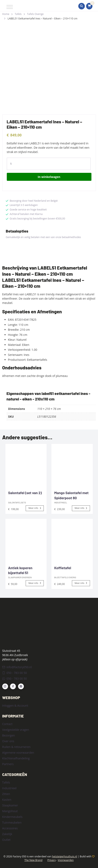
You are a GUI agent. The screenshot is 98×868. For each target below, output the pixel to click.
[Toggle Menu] (10, 7)
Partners (8, 764)
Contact (7, 724)
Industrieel (9, 788)
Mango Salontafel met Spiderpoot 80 (71, 495)
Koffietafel (63, 568)
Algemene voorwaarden (18, 753)
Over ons (8, 741)
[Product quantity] (49, 164)
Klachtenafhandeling (16, 758)
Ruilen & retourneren (16, 747)
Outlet (6, 840)
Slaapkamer (10, 805)
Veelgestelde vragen (16, 730)
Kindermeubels (12, 817)
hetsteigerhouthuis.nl (65, 856)
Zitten (6, 794)
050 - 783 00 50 (15, 673)
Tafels (18, 14)
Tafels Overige (35, 14)
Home (6, 14)
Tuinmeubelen (12, 822)
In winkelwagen (49, 177)
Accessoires (10, 828)
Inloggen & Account (15, 706)
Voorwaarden (66, 860)
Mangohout (10, 811)
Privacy (52, 860)
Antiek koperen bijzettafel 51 (20, 570)
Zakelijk (7, 834)
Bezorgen (9, 735)
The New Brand (33, 860)
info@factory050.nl (17, 667)
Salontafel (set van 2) (25, 493)
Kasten (7, 800)
